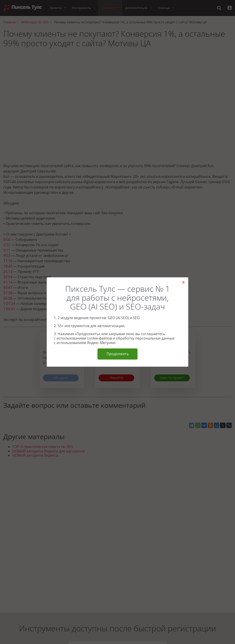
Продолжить (118, 354)
